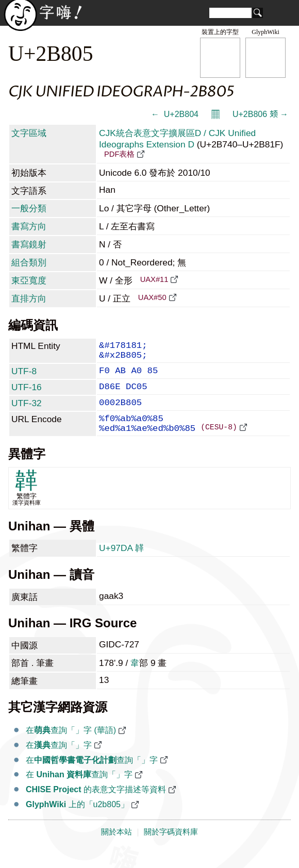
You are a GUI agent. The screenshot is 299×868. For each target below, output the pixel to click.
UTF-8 (24, 376)
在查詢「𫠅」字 (59, 762)
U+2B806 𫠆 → (260, 114)
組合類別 (29, 262)
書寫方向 (29, 226)
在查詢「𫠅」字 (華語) (71, 747)
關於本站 (117, 848)
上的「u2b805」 (77, 821)
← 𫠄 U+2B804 (175, 114)
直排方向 (29, 298)
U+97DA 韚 (121, 564)
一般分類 (29, 208)
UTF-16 (27, 394)
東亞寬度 (29, 280)
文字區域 (29, 133)
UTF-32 (27, 412)
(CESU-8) (219, 443)
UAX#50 (152, 297)
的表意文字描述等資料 (96, 806)
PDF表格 (119, 154)
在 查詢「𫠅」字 (79, 791)
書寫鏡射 (29, 244)
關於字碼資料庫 (171, 848)
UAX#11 (154, 279)
